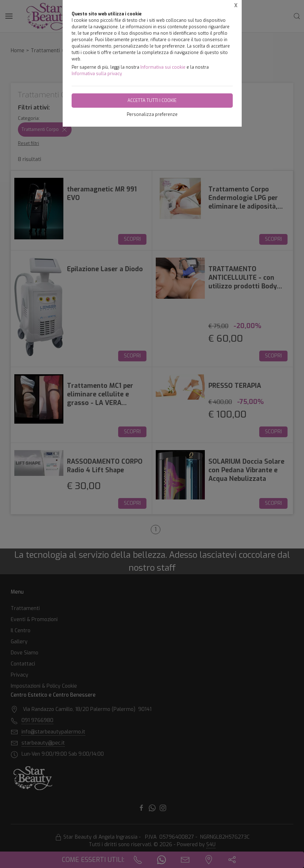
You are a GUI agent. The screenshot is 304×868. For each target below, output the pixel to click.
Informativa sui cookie (163, 67)
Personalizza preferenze (152, 114)
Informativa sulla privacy (97, 74)
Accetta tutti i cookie (152, 101)
